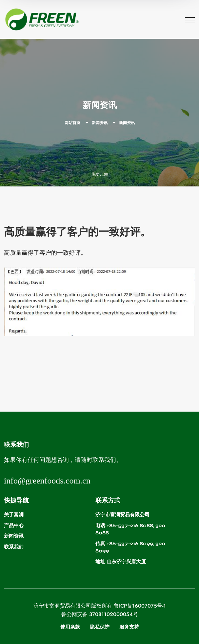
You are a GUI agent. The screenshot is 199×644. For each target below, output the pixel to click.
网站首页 (72, 123)
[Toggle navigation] (190, 19)
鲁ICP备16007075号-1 (140, 606)
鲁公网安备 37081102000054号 (100, 614)
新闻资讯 (100, 123)
